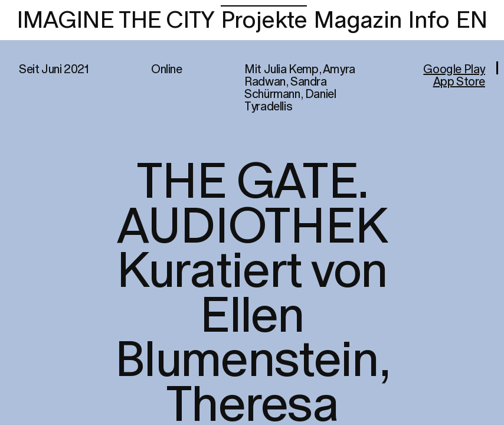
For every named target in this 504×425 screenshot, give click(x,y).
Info (428, 21)
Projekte (264, 21)
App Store (459, 82)
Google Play (454, 70)
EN (472, 21)
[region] (252, 212)
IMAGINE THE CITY (115, 21)
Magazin (358, 21)
